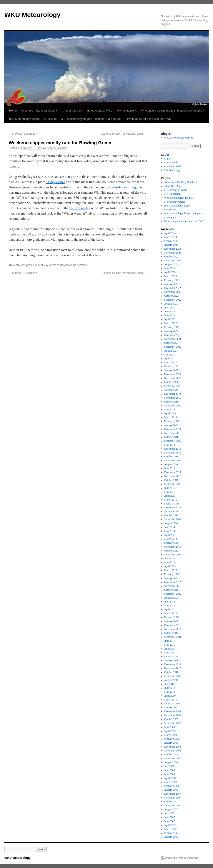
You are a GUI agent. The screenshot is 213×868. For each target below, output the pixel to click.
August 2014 (171, 523)
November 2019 (173, 398)
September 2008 (173, 758)
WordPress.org (172, 170)
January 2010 (171, 707)
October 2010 (171, 672)
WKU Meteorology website (179, 138)
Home (13, 111)
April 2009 (170, 731)
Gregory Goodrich (57, 148)
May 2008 (170, 774)
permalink (83, 265)
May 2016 (170, 468)
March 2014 (171, 539)
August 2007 (171, 809)
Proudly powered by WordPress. (182, 858)
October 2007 (171, 802)
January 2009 (171, 743)
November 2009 (173, 715)
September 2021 (173, 347)
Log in (168, 159)
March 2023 (171, 276)
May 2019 (170, 409)
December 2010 (173, 664)
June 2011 (170, 641)
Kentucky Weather (48, 265)
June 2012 (170, 602)
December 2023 (173, 249)
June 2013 (170, 558)
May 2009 (170, 727)
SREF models (79, 208)
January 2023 (171, 284)
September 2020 (173, 386)
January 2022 (171, 331)
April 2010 (170, 696)
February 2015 (172, 504)
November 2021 (173, 339)
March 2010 (171, 700)
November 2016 (173, 453)
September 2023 (173, 261)
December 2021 (173, 335)
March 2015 (171, 500)
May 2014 (170, 531)
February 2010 (172, 704)
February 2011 (172, 656)
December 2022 (173, 288)
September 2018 (173, 441)
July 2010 (169, 684)
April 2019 (170, 413)
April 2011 (170, 649)
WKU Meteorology (32, 15)
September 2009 (173, 723)
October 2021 (171, 343)
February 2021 (172, 366)
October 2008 (171, 755)
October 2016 (171, 457)
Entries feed (171, 162)
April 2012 (170, 609)
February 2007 (172, 833)
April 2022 (170, 319)
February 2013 (172, 574)
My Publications (127, 111)
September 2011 (173, 637)
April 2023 (170, 272)
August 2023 (171, 264)
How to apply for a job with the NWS (148, 119)
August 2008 (171, 762)
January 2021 (171, 370)
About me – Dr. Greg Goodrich (40, 111)
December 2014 (173, 508)
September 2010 (173, 676)
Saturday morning (123, 187)
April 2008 (170, 778)
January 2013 (171, 578)
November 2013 (173, 547)
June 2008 (170, 770)
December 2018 (173, 429)
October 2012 (171, 590)
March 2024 (171, 237)
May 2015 (170, 492)
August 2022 (171, 304)
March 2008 (171, 782)
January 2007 (171, 837)
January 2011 (171, 660)
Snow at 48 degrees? (23, 134)
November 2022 (173, 292)
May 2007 (170, 821)
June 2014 (170, 527)
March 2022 (171, 323)
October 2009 (171, 719)
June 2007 (170, 817)
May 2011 (170, 645)
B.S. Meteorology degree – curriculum (33, 119)
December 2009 (173, 711)
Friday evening (57, 182)
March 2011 (171, 653)
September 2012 (173, 594)
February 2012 (172, 617)
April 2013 (170, 566)
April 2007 (170, 825)
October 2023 (171, 257)
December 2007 (173, 794)
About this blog (73, 111)
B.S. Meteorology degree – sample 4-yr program (91, 119)
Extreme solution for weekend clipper (125, 134)
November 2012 (173, 586)
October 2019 (171, 402)
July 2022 (169, 308)
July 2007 (169, 813)
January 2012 (171, 621)
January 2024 (171, 245)
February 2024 (172, 241)
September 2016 (173, 460)
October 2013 (171, 551)
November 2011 (173, 629)
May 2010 (170, 692)
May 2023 (170, 268)
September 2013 (173, 555)
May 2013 (170, 562)
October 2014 (171, 515)
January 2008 (171, 790)
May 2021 (170, 355)
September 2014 (173, 519)
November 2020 (173, 378)
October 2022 (171, 296)
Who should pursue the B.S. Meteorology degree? (172, 111)
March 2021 (171, 362)
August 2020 (171, 390)
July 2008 (169, 766)
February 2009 (172, 739)
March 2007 (171, 829)
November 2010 (173, 668)
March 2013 (171, 570)
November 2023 (173, 253)
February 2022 (172, 327)
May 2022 (170, 315)
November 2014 (173, 511)
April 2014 (170, 535)
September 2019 (173, 406)
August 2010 (171, 680)
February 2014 (172, 543)
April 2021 (170, 359)
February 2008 (172, 786)
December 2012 (173, 582)
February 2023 (172, 280)
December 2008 (173, 747)
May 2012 (170, 606)
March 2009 (171, 735)
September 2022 (173, 300)
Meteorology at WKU (100, 111)
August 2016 (171, 464)
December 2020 (173, 374)
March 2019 (171, 417)
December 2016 (173, 449)
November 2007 (173, 798)
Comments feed (173, 166)
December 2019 (173, 394)
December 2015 (173, 472)
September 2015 (173, 484)
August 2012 (171, 598)
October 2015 (171, 480)
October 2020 (171, 382)
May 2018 (170, 445)
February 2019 (172, 421)
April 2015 (170, 496)
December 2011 (173, 625)
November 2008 (173, 751)
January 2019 (171, 425)
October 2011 (171, 633)
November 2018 (173, 433)
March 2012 (171, 613)
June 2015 (170, 488)
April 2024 (170, 233)
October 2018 (171, 437)
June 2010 (170, 688)
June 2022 (170, 311)
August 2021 (171, 351)
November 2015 (173, 476)
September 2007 (173, 805)
